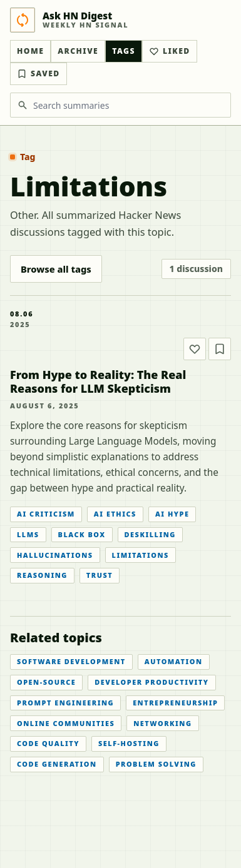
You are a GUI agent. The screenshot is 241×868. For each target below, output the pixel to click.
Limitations (141, 555)
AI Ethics (115, 514)
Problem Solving (156, 764)
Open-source (46, 682)
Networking (162, 723)
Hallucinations (55, 555)
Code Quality (48, 743)
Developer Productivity (151, 682)
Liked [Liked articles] (170, 51)
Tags (124, 51)
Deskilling (150, 534)
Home (30, 51)
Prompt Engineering (65, 703)
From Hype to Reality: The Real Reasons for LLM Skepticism (98, 381)
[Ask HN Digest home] (120, 20)
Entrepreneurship (175, 703)
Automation (174, 661)
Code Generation (57, 764)
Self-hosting (129, 743)
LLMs (28, 534)
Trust (100, 575)
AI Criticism (46, 514)
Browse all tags (56, 269)
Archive (78, 51)
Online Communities (66, 723)
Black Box (82, 534)
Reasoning (42, 575)
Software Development (71, 661)
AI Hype (172, 514)
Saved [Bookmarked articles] (38, 73)
